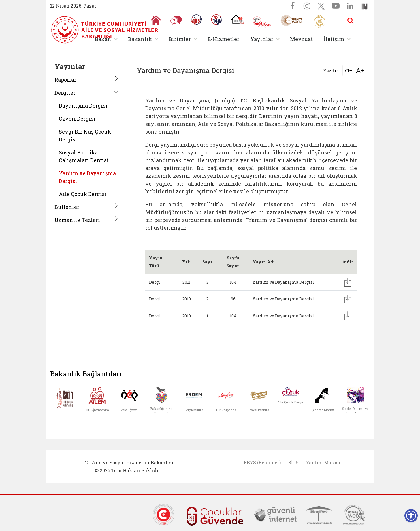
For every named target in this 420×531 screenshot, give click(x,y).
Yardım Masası (323, 462)
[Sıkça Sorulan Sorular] (176, 20)
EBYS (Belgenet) (262, 462)
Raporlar (65, 80)
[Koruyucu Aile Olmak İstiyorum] (237, 19)
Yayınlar (262, 39)
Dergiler (65, 93)
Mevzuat (301, 39)
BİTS (293, 462)
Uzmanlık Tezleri (77, 220)
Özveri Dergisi (77, 119)
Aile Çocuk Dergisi (83, 194)
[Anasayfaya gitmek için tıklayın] (156, 20)
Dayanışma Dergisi (83, 106)
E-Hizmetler (223, 39)
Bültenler (67, 207)
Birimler (180, 39)
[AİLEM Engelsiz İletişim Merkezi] (262, 22)
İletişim (334, 39)
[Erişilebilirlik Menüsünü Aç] (411, 516)
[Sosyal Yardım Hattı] (216, 20)
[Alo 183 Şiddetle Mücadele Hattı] (196, 20)
